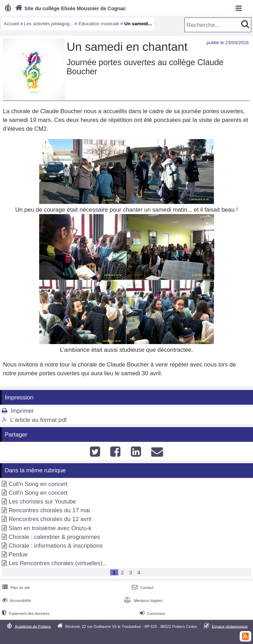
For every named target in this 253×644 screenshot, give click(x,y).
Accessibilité (16, 601)
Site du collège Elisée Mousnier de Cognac (70, 8)
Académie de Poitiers (33, 626)
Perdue (18, 554)
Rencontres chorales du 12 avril (50, 519)
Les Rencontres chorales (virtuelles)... (58, 563)
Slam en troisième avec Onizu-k (50, 528)
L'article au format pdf (38, 420)
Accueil (11, 24)
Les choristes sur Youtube (42, 502)
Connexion (152, 614)
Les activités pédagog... (49, 24)
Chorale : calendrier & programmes (54, 537)
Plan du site (15, 588)
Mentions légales (142, 601)
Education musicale (99, 24)
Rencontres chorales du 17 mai (49, 510)
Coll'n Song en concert (38, 484)
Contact (142, 588)
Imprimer (22, 411)
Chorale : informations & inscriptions (56, 546)
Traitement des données (25, 614)
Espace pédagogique (230, 626)
